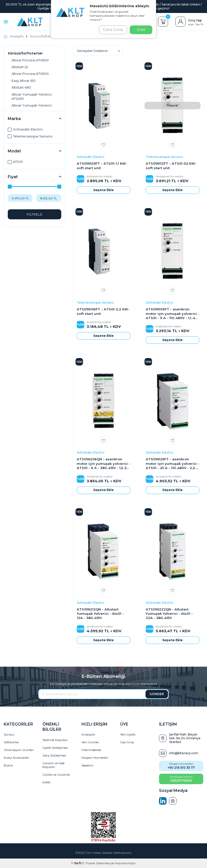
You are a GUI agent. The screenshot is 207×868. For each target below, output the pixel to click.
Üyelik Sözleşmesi (55, 748)
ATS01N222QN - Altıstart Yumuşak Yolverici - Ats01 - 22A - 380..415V (169, 614)
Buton (8, 765)
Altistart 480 (21, 87)
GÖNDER (157, 694)
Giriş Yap (195, 20)
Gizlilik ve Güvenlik (56, 775)
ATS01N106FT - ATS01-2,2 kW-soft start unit (103, 311)
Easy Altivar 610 (23, 81)
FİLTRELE (34, 214)
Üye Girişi (127, 742)
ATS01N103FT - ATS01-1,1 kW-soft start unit (102, 166)
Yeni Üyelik (128, 734)
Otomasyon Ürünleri (19, 750)
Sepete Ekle (103, 190)
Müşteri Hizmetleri (95, 758)
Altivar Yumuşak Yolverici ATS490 (32, 96)
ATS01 (15, 162)
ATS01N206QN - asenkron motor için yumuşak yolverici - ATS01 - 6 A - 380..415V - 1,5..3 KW (103, 464)
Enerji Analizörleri (16, 758)
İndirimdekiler (91, 750)
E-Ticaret (89, 863)
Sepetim (87, 765)
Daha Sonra (112, 30)
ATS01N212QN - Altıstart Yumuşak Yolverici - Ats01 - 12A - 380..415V (100, 614)
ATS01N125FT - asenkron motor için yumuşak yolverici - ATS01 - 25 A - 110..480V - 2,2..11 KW (172, 464)
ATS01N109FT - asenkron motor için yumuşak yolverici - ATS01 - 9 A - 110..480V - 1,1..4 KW (172, 314)
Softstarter (11, 742)
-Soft (76, 863)
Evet (141, 30)
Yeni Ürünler (90, 742)
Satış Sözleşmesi (54, 755)
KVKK (46, 782)
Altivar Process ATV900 (30, 74)
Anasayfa (14, 36)
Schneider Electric (25, 129)
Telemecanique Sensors (30, 136)
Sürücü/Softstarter (44, 36)
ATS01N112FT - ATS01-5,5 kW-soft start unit (171, 166)
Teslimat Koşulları (55, 740)
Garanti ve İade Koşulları (53, 765)
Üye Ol (199, 24)
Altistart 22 (20, 67)
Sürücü (9, 734)
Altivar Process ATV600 (30, 60)
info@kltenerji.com (184, 753)
